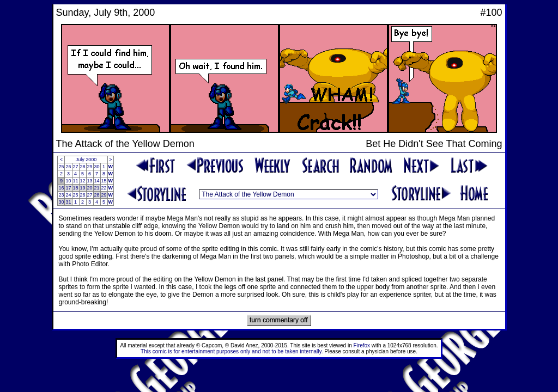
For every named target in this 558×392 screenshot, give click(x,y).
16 (61, 188)
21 (97, 188)
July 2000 (86, 160)
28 (83, 167)
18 (76, 188)
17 (68, 188)
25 (61, 167)
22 (104, 188)
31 (68, 202)
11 (76, 181)
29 (90, 167)
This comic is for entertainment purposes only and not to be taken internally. (232, 351)
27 (76, 167)
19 (83, 188)
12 (83, 181)
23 (61, 195)
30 (97, 167)
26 (68, 167)
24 (68, 195)
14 (97, 181)
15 (104, 181)
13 (90, 181)
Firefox (362, 345)
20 (90, 188)
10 (68, 181)
